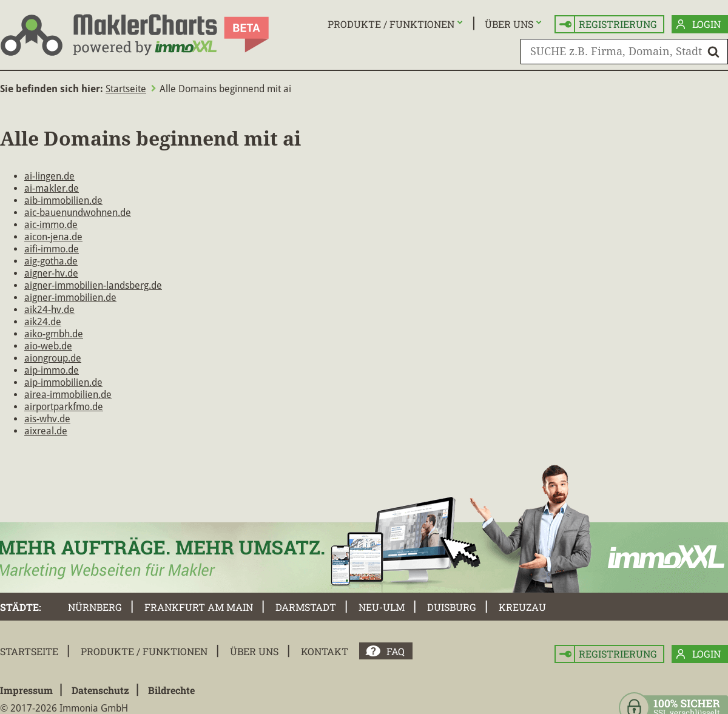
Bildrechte (171, 690)
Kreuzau (522, 607)
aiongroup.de (53, 358)
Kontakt (325, 651)
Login (699, 25)
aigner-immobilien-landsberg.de (93, 285)
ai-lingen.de (49, 176)
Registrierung (608, 25)
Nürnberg (95, 607)
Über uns (509, 24)
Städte (19, 607)
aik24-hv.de (49, 310)
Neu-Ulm (382, 607)
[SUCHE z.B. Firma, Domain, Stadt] (624, 52)
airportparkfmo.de (64, 407)
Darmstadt (306, 607)
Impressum (26, 690)
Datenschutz (100, 690)
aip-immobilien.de (63, 382)
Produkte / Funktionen (391, 24)
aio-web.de (48, 346)
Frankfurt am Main (199, 607)
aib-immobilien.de (63, 200)
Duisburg (452, 607)
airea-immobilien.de (68, 395)
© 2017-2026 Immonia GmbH (64, 708)
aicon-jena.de (53, 237)
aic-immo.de (51, 225)
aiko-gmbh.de (54, 334)
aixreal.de (46, 431)
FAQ (396, 651)
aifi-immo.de (52, 249)
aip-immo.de (52, 370)
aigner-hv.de (51, 273)
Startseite (126, 89)
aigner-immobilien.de (70, 298)
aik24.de (43, 322)
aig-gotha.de (51, 261)
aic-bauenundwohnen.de (78, 213)
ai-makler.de (52, 188)
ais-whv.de (47, 419)
